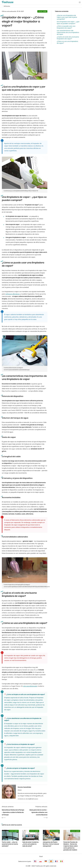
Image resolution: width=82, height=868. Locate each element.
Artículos (7, 6)
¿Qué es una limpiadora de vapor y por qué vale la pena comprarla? (67, 17)
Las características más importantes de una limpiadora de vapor (68, 32)
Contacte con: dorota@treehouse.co (28, 799)
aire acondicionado (30, 686)
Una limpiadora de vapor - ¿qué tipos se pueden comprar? (68, 23)
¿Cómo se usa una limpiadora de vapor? (67, 42)
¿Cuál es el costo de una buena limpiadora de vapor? (68, 38)
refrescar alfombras (13, 294)
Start (41, 857)
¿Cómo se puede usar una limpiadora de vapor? (66, 27)
